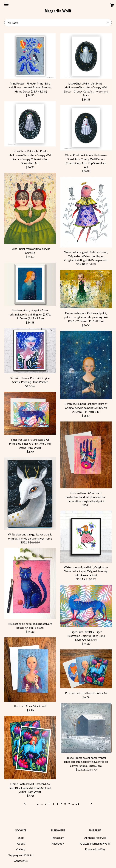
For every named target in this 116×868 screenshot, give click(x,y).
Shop (21, 838)
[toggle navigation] (6, 4)
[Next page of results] (91, 803)
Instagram (58, 838)
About (21, 843)
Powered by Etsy (95, 849)
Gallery (21, 849)
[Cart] (112, 5)
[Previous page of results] (25, 803)
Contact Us (21, 861)
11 (78, 803)
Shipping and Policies (21, 855)
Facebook (58, 843)
